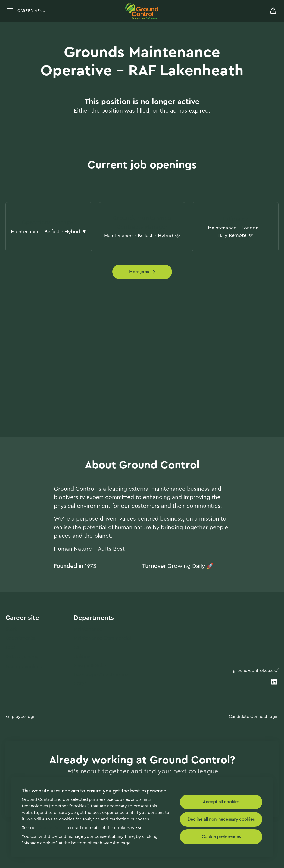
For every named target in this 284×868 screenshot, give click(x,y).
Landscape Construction (101, 675)
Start (11, 629)
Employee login (21, 717)
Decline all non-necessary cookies (221, 819)
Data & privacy (22, 657)
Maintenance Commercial (102, 638)
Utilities (82, 657)
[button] (273, 11)
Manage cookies (24, 667)
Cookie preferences (221, 837)
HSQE (80, 684)
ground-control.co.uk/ (256, 671)
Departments (20, 638)
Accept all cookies (221, 802)
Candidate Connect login (254, 717)
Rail (78, 647)
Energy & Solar (90, 665)
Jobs (10, 647)
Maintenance (88, 629)
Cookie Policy (52, 828)
